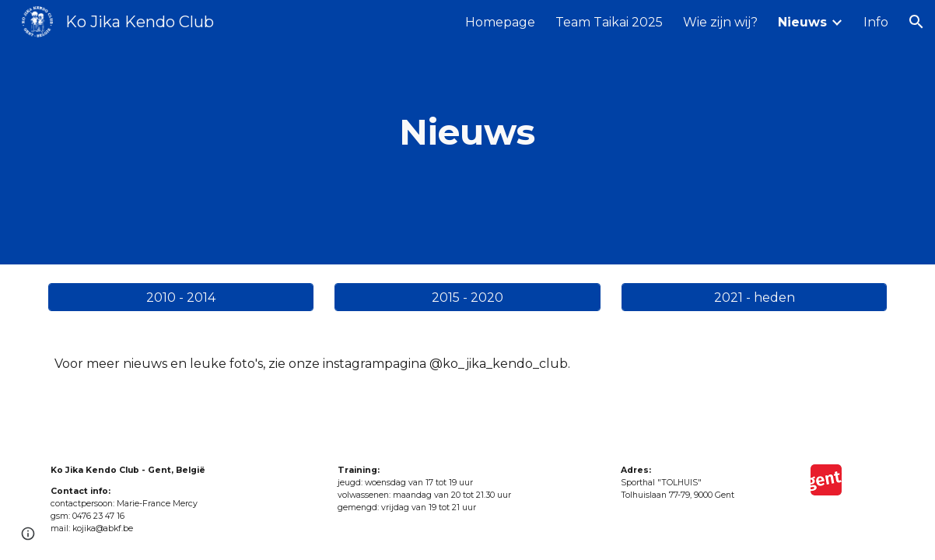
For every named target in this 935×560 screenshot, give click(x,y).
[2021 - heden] (754, 297)
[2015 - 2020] (467, 297)
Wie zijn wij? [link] (720, 22)
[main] (467, 133)
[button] (916, 22)
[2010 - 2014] (181, 297)
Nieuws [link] (802, 22)
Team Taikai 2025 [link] (609, 22)
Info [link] (876, 22)
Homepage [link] (500, 22)
